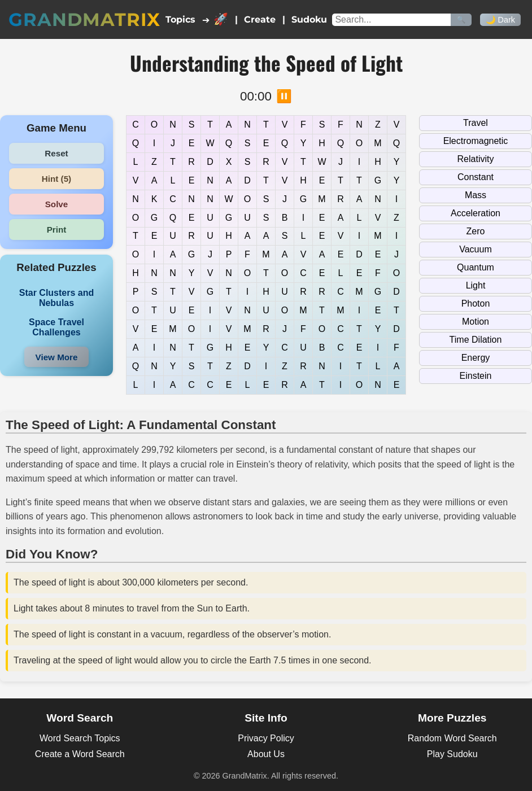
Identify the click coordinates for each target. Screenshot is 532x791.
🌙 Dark (500, 20)
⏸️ (284, 96)
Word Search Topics (80, 738)
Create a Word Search (80, 754)
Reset (56, 153)
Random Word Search (452, 738)
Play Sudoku (452, 754)
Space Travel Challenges (56, 327)
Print (57, 230)
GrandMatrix (84, 19)
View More (57, 357)
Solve (57, 204)
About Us (266, 754)
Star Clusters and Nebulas (56, 298)
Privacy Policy (266, 738)
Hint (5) (56, 179)
